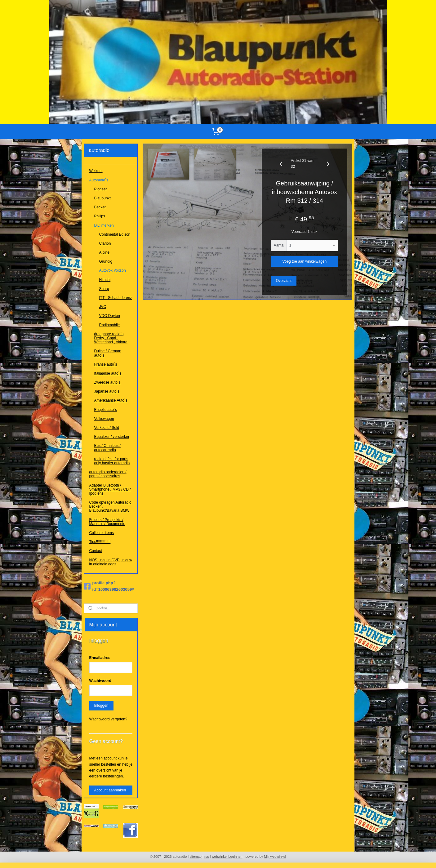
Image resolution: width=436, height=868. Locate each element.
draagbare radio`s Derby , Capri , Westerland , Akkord (111, 338)
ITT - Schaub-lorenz (116, 298)
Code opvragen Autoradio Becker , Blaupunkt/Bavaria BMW (110, 506)
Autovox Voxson (113, 270)
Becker (100, 207)
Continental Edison (115, 234)
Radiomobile (110, 325)
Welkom (96, 171)
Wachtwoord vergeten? (108, 719)
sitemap (196, 857)
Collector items (102, 533)
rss (207, 857)
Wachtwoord (100, 681)
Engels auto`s (106, 410)
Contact (96, 551)
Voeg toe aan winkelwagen (304, 261)
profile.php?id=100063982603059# (109, 586)
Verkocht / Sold (107, 428)
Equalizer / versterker (112, 437)
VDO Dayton (110, 316)
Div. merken (104, 225)
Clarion (105, 243)
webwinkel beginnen (227, 857)
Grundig (106, 261)
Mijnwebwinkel (275, 857)
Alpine (104, 252)
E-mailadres (100, 658)
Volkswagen (104, 419)
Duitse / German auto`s (108, 353)
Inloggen (101, 706)
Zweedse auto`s (107, 382)
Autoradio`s (99, 180)
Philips (100, 216)
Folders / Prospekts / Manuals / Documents (107, 522)
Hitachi (105, 280)
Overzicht (284, 281)
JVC (103, 307)
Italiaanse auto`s (108, 373)
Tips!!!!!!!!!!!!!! (100, 542)
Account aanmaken (110, 790)
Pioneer (101, 189)
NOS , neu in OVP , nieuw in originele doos (111, 562)
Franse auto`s (106, 364)
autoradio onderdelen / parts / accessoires (108, 474)
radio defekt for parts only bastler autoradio (112, 461)
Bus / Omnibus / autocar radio (107, 448)
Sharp (104, 289)
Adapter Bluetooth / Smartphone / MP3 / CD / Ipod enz (110, 489)
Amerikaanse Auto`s (111, 400)
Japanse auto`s (107, 391)
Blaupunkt (102, 198)
